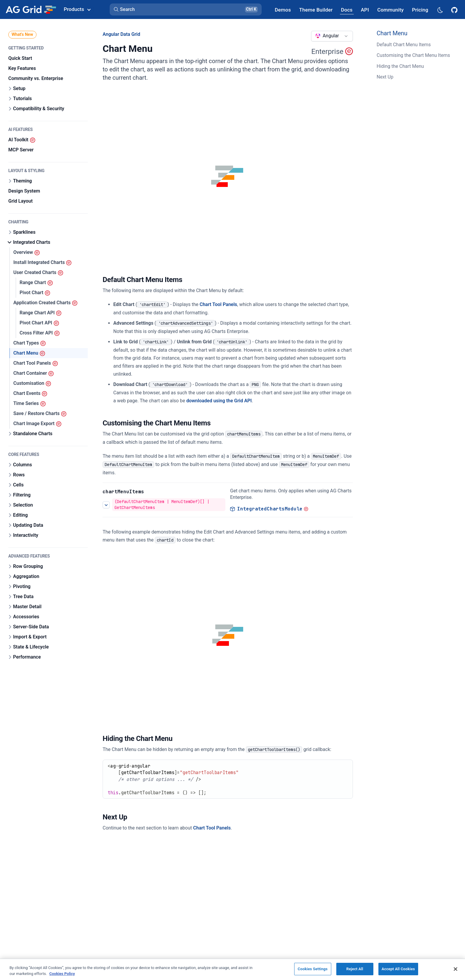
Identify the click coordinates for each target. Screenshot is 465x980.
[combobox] (332, 36)
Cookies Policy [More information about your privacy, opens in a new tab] (62, 974)
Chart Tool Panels (218, 304)
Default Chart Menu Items (404, 45)
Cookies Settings (313, 969)
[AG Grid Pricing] (420, 10)
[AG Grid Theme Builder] (316, 10)
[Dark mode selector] (440, 10)
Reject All (355, 969)
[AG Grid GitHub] (455, 9)
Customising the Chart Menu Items (413, 55)
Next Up (385, 77)
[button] (186, 9)
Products (77, 9)
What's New (22, 34)
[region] (232, 969)
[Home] (31, 9)
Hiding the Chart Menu (400, 66)
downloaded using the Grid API (219, 401)
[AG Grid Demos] (283, 10)
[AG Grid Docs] (347, 10)
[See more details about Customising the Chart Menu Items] (106, 505)
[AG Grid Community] (390, 10)
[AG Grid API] (365, 10)
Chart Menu (392, 33)
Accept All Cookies (398, 969)
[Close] (456, 969)
